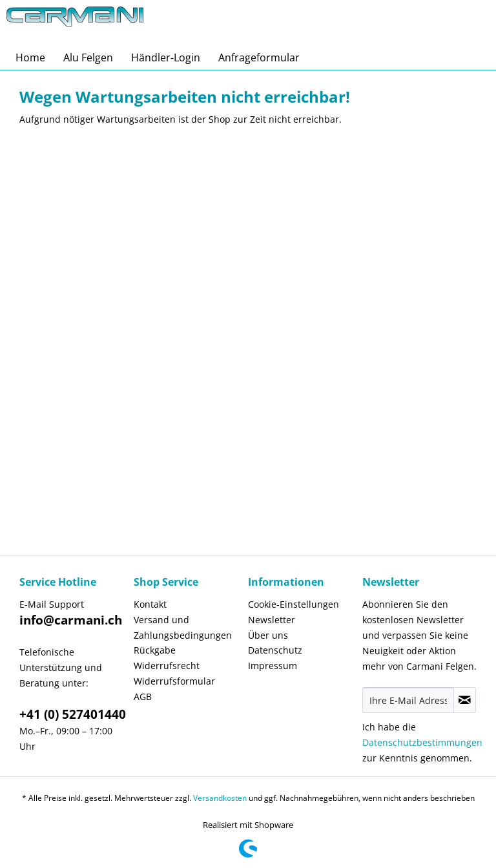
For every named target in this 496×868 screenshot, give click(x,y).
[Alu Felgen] (88, 57)
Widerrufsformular (174, 681)
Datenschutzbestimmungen (422, 742)
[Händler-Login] (166, 57)
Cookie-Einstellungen (294, 604)
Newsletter (272, 620)
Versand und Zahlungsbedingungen (183, 627)
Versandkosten (220, 798)
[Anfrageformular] (259, 57)
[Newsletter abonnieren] (465, 700)
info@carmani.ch (71, 620)
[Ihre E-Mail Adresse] (408, 700)
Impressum (273, 666)
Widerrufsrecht (167, 666)
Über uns (268, 635)
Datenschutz (275, 650)
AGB (143, 697)
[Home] (30, 57)
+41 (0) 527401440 (73, 714)
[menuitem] (30, 57)
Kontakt (150, 604)
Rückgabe (155, 650)
